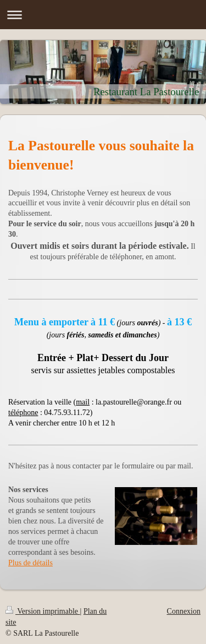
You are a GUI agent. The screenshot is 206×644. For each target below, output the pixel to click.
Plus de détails (30, 563)
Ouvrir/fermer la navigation (103, 15)
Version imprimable (43, 611)
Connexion (184, 611)
